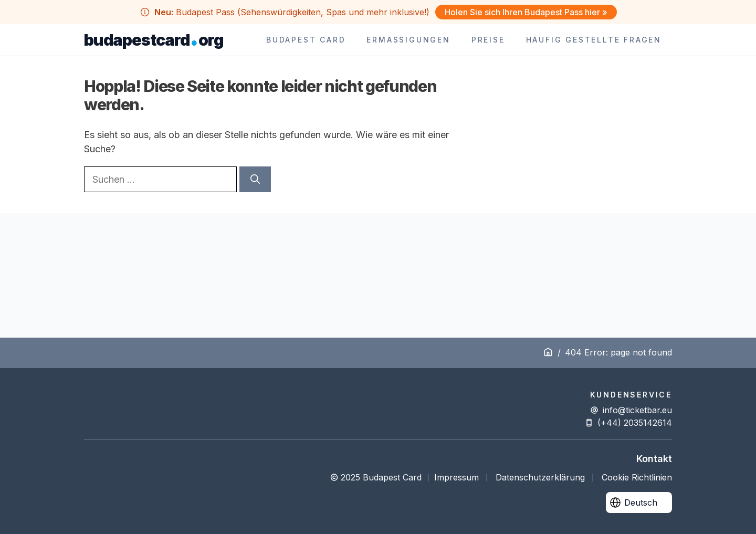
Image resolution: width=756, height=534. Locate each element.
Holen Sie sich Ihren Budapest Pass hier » (526, 12)
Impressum (456, 477)
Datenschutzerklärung (540, 477)
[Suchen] (255, 179)
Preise (488, 40)
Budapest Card (306, 40)
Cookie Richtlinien (637, 477)
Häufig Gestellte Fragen (594, 40)
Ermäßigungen (408, 40)
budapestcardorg (154, 40)
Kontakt (654, 459)
